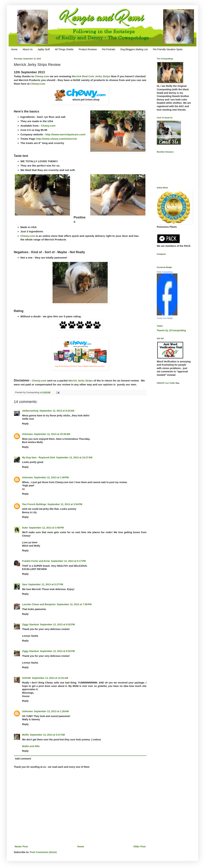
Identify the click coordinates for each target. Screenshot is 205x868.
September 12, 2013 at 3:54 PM (65, 504)
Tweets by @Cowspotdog (171, 330)
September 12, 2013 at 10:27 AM (74, 457)
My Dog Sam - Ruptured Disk (39, 457)
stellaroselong (30, 411)
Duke (25, 528)
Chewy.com (42, 76)
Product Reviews (88, 49)
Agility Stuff (44, 49)
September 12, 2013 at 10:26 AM (52, 434)
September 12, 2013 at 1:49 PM (51, 477)
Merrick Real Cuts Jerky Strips (91, 76)
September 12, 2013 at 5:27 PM (46, 584)
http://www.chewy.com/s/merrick (56, 139)
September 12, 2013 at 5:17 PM (68, 561)
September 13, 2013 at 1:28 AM (51, 711)
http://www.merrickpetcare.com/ (65, 134)
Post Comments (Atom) (43, 852)
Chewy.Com (37, 84)
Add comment (23, 759)
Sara (25, 584)
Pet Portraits (109, 49)
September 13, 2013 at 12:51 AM (50, 678)
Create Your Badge (165, 318)
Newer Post (21, 847)
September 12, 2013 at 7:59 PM (74, 604)
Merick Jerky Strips (81, 381)
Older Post (139, 847)
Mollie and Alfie (31, 746)
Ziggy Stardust (30, 624)
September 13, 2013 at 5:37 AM (47, 735)
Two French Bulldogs (34, 504)
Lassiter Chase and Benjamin (39, 604)
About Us (28, 49)
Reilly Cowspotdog (165, 272)
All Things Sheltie (64, 49)
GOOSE (26, 678)
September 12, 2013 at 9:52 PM (57, 624)
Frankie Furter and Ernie (36, 561)
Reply (25, 424)
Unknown (27, 434)
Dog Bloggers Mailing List (134, 49)
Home (14, 49)
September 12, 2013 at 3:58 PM (46, 528)
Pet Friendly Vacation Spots (168, 49)
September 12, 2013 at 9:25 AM (57, 411)
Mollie (25, 735)
